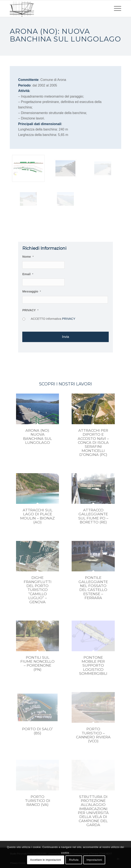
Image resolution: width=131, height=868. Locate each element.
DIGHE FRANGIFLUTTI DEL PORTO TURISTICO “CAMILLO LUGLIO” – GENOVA (38, 590)
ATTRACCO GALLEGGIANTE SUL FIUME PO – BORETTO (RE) (93, 516)
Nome (28, 257)
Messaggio (32, 291)
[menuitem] (115, 9)
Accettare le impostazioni (46, 860)
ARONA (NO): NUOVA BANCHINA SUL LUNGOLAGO (37, 436)
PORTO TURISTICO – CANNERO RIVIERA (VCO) (93, 735)
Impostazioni (94, 860)
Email (28, 274)
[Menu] (115, 9)
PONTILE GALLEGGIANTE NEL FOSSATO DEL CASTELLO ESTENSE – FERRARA (93, 588)
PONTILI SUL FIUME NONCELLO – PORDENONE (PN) (37, 663)
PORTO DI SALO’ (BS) (37, 731)
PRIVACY (30, 310)
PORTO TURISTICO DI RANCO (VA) (38, 801)
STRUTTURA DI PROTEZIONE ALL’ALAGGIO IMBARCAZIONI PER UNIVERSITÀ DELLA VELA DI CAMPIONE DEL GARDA (93, 811)
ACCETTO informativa (53, 319)
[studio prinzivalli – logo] (54, 9)
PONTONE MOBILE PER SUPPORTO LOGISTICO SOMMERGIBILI (93, 665)
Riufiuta (74, 860)
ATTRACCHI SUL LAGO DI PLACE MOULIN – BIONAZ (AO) (37, 516)
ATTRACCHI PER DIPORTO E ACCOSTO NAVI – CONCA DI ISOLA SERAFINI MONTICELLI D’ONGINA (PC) (93, 442)
